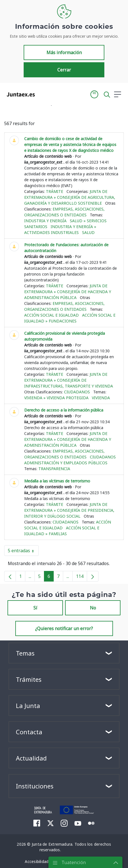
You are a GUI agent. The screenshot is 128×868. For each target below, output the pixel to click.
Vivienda (101, 398)
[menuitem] (37, 823)
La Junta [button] (28, 706)
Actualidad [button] (31, 758)
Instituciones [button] (35, 786)
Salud (88, 232)
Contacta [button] (29, 732)
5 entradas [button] (23, 552)
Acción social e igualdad (51, 315)
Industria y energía (45, 221)
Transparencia (54, 469)
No (93, 608)
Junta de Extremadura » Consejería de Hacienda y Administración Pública (68, 292)
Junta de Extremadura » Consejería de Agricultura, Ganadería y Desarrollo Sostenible (70, 197)
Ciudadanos (77, 392)
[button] (94, 94)
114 (82, 577)
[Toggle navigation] (43, 94)
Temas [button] (25, 653)
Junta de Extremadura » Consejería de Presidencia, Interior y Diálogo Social (69, 510)
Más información (64, 52)
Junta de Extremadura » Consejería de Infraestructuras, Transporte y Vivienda (69, 380)
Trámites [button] (29, 679)
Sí (35, 608)
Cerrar (64, 70)
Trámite (55, 191)
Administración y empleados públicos (66, 463)
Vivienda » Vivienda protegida (56, 398)
